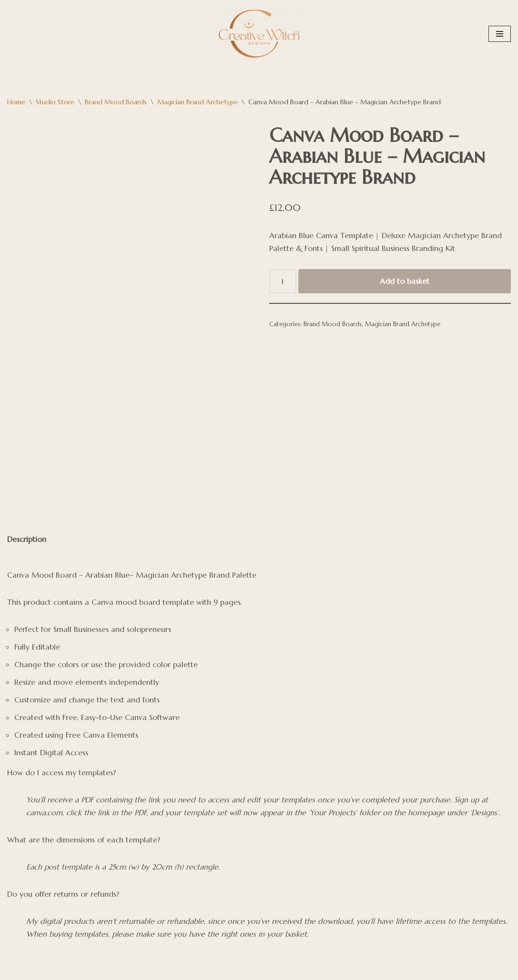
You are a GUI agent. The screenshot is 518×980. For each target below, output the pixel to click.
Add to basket (405, 281)
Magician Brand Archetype (198, 102)
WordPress (25, 968)
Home (16, 102)
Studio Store (55, 102)
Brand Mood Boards (116, 102)
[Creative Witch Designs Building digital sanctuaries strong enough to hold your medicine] (259, 34)
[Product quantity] (283, 282)
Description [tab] (27, 492)
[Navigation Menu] (500, 34)
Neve (16, 955)
